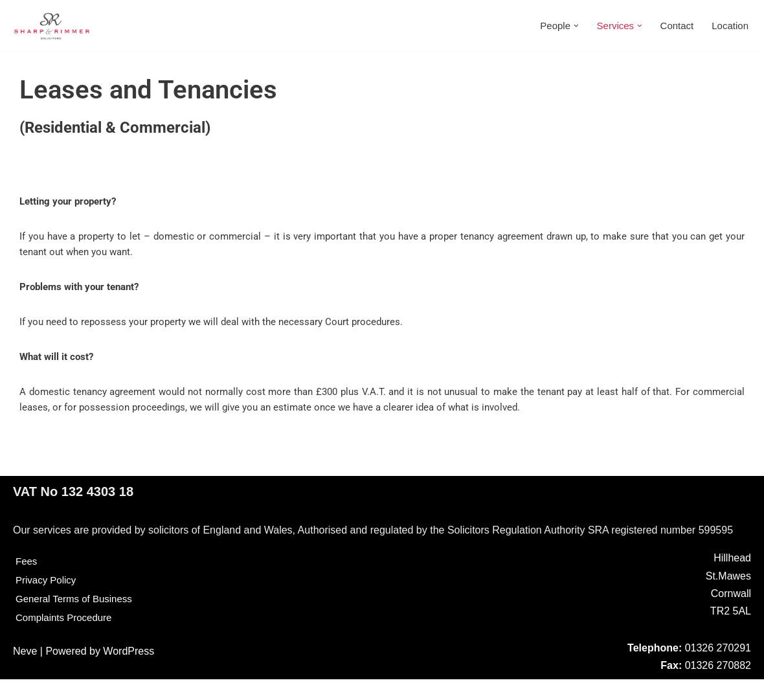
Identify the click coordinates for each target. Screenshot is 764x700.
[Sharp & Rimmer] (52, 26)
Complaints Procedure (67, 638)
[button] (568, 26)
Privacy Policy (48, 601)
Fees (27, 582)
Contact (673, 26)
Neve (25, 672)
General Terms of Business (78, 619)
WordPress (129, 672)
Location (729, 26)
